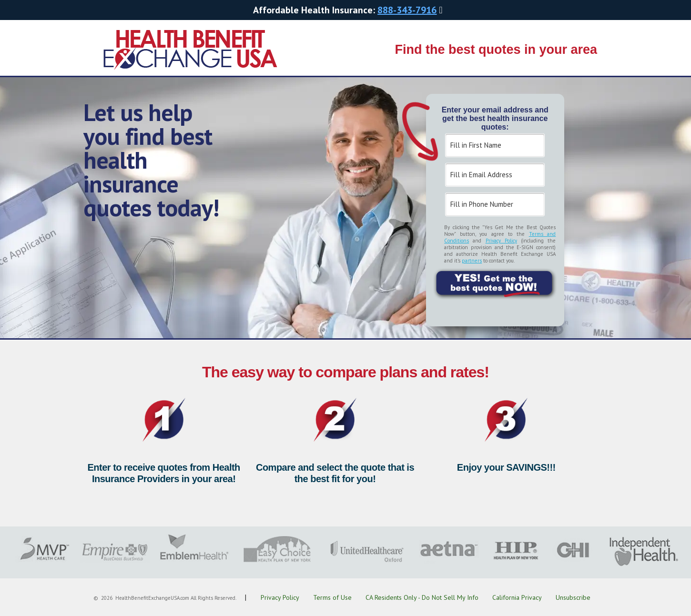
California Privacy (517, 597)
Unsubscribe (573, 597)
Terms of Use (332, 597)
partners (472, 261)
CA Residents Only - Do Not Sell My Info (422, 597)
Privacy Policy (501, 241)
